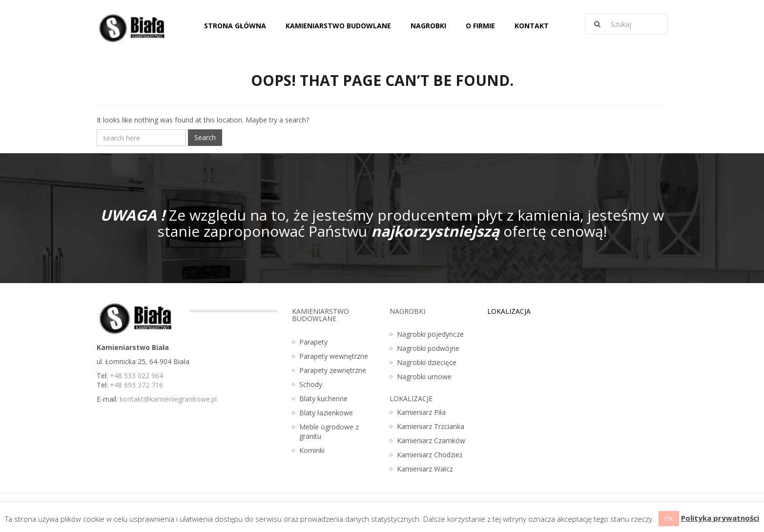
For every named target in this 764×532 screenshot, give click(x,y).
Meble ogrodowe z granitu (329, 431)
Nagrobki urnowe (424, 377)
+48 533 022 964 (136, 376)
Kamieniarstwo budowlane (338, 26)
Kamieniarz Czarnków (431, 440)
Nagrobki (428, 26)
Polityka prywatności (720, 518)
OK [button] (669, 518)
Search (205, 137)
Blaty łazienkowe (326, 413)
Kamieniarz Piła (421, 412)
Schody (311, 384)
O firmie (480, 26)
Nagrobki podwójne (428, 348)
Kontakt (532, 26)
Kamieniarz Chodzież (430, 455)
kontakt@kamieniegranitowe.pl (168, 399)
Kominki (312, 450)
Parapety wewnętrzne (334, 356)
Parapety (313, 342)
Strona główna (235, 26)
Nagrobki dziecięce (427, 362)
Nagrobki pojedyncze (430, 334)
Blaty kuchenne (323, 399)
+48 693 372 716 (136, 385)
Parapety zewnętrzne (333, 370)
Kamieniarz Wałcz (425, 469)
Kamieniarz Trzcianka (431, 426)
